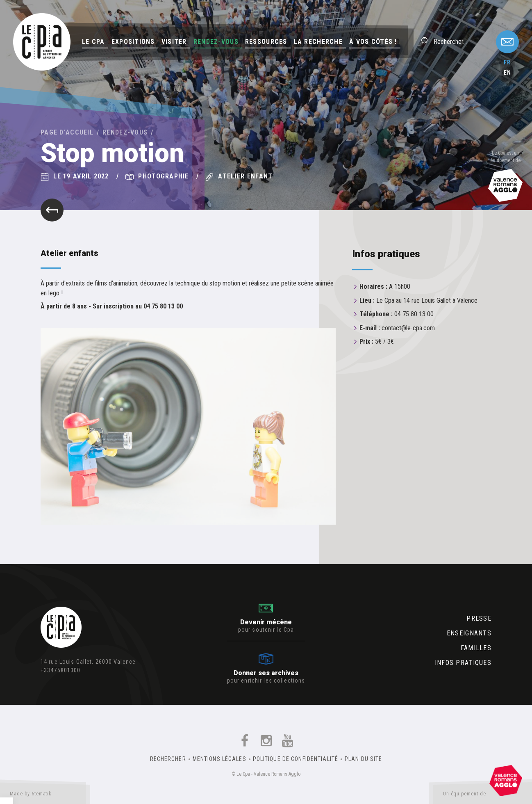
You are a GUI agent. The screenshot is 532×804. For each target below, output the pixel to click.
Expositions (133, 42)
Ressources (266, 42)
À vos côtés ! (373, 42)
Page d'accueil (67, 132)
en (507, 73)
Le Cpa (93, 42)
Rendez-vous (216, 42)
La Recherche (318, 42)
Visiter (174, 42)
